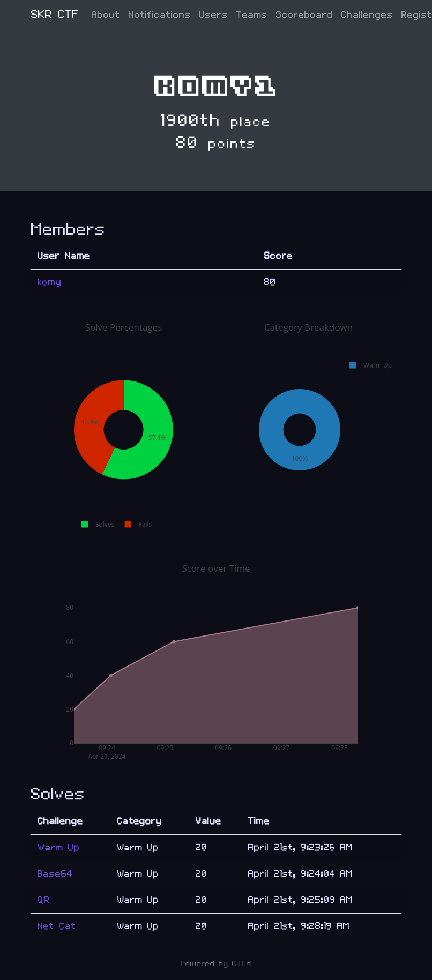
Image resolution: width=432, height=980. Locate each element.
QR (44, 900)
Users (214, 15)
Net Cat (57, 926)
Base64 (55, 874)
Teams (252, 15)
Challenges (367, 15)
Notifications (160, 15)
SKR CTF (55, 15)
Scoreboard (304, 15)
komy (50, 282)
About (106, 15)
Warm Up (59, 847)
